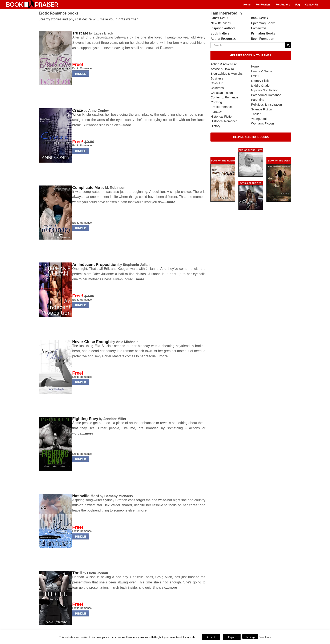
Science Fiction (261, 109)
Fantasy (216, 112)
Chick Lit (217, 83)
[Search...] (248, 45)
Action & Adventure (224, 64)
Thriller (256, 114)
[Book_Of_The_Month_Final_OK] (223, 159)
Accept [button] (211, 637)
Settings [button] (250, 637)
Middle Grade (260, 86)
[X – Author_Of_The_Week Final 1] (251, 182)
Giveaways (259, 28)
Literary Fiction (261, 81)
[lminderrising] (55, 32)
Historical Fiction (222, 117)
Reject (232, 637)
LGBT (255, 76)
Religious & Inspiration (266, 105)
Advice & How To (222, 69)
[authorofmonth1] (251, 149)
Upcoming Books (263, 23)
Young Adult (259, 119)
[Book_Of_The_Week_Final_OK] (279, 159)
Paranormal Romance (266, 95)
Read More (265, 637)
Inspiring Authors (223, 28)
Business (217, 78)
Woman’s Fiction (262, 123)
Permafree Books (263, 33)
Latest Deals (219, 18)
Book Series (259, 18)
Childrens (217, 88)
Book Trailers (220, 33)
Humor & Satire (262, 71)
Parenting (258, 100)
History (216, 126)
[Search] (288, 45)
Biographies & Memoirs (227, 74)
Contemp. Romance (224, 97)
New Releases (221, 23)
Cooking (216, 102)
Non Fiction (270, 90)
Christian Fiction (222, 93)
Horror (255, 66)
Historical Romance (224, 121)
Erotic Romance (82, 68)
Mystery (256, 90)
